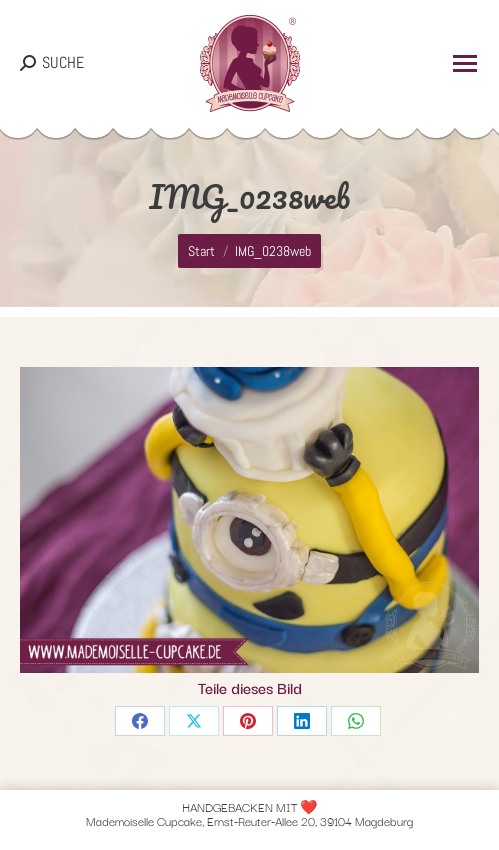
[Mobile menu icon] (465, 63)
